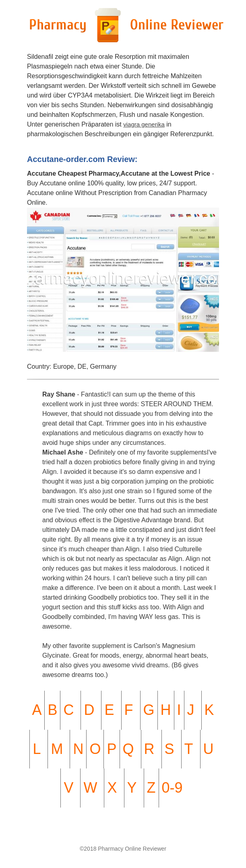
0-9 (172, 788)
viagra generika (144, 124)
